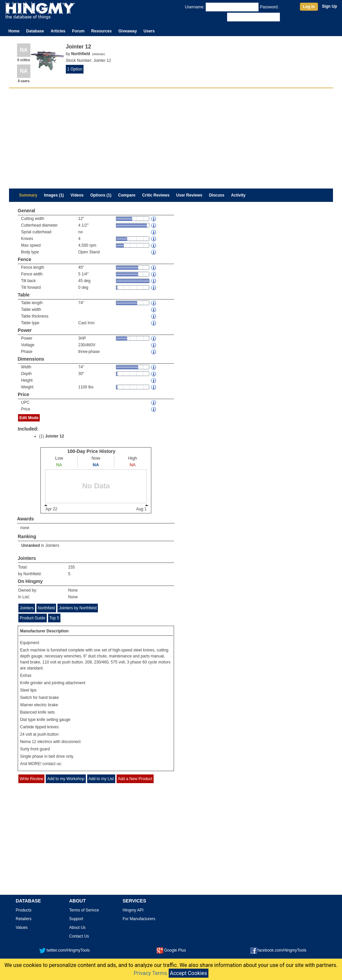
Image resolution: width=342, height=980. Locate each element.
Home (14, 31)
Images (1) (54, 195)
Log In (309, 7)
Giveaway (127, 31)
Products (24, 910)
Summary (28, 195)
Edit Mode (29, 418)
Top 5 (54, 618)
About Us (77, 928)
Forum (78, 31)
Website (99, 54)
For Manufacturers (139, 919)
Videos (77, 195)
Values (22, 928)
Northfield (46, 608)
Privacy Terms (150, 973)
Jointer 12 (55, 436)
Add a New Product (135, 779)
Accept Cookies (189, 973)
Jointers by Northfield (78, 608)
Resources (101, 31)
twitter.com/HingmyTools (64, 950)
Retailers (24, 919)
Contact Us (79, 936)
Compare (127, 195)
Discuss (217, 195)
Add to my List (101, 779)
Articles (58, 31)
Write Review (31, 779)
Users (149, 31)
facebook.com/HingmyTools (278, 950)
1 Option (75, 69)
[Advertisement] (171, 138)
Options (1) (101, 195)
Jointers (52, 545)
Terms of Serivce (84, 910)
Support (76, 919)
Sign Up (329, 6)
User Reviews (189, 195)
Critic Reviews (156, 195)
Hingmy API (133, 910)
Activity (238, 195)
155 (71, 567)
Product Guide (33, 618)
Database (35, 31)
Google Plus (171, 950)
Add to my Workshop (66, 779)
